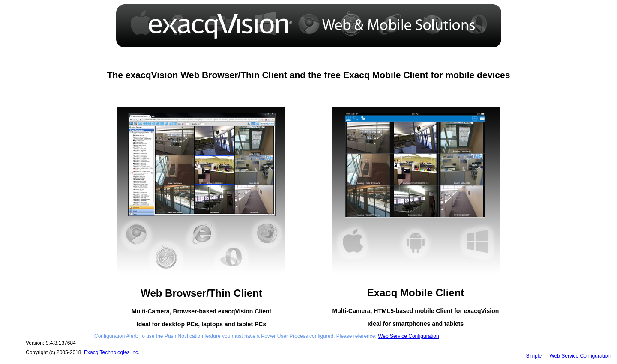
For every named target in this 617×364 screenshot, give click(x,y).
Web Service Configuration (409, 336)
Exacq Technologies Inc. (112, 352)
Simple (534, 356)
